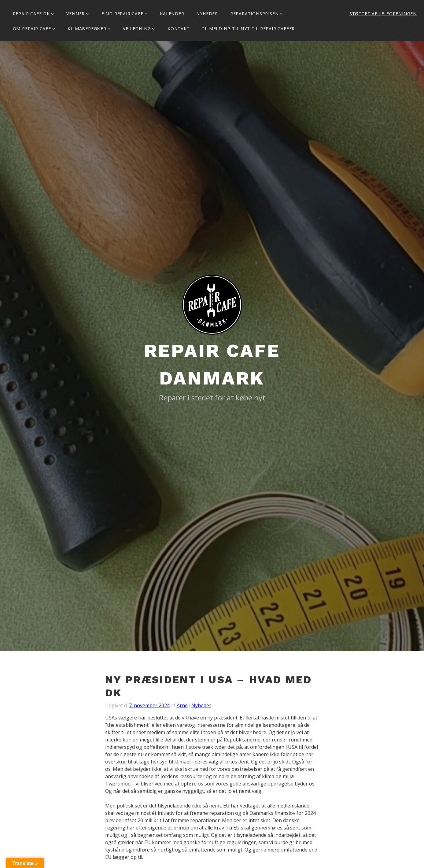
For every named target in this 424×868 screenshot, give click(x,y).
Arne (182, 705)
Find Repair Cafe (122, 14)
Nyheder (207, 14)
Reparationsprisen (254, 14)
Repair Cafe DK (31, 14)
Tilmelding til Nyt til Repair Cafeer (248, 29)
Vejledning (137, 29)
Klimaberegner (87, 29)
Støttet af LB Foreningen (383, 14)
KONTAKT (179, 29)
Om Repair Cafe (32, 29)
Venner (76, 14)
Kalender (172, 14)
